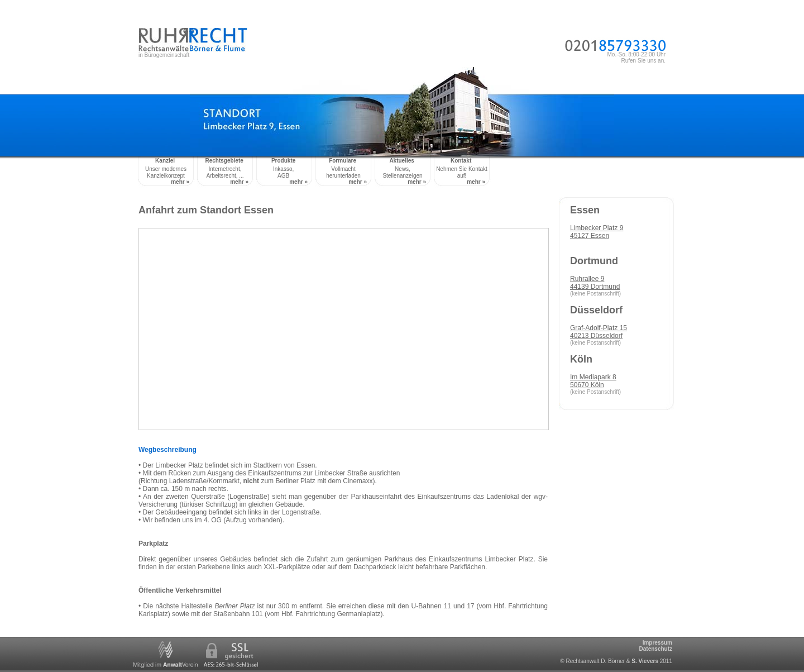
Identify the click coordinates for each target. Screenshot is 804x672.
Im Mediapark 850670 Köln (593, 381)
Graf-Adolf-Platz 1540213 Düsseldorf (599, 332)
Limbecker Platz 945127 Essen (597, 232)
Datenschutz (656, 649)
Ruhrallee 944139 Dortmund (595, 283)
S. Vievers (645, 661)
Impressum (657, 643)
